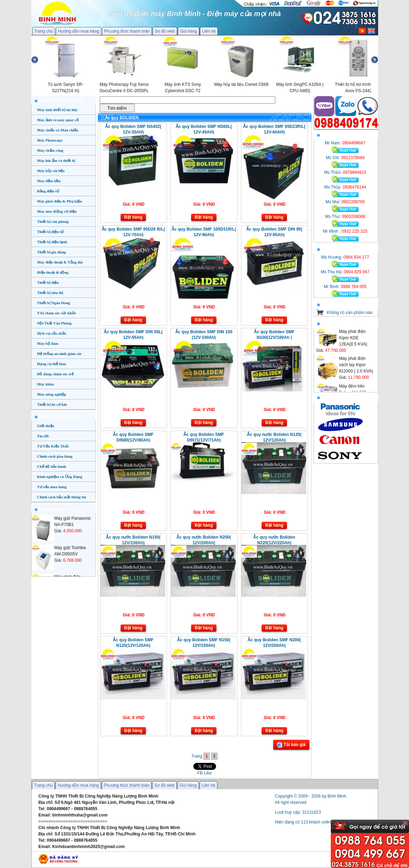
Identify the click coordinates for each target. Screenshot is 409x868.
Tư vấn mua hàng (52, 487)
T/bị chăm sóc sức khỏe (57, 313)
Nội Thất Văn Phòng (55, 323)
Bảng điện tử (48, 191)
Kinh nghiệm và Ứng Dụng (60, 477)
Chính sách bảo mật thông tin (62, 497)
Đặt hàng (133, 217)
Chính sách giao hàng (55, 456)
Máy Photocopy (50, 140)
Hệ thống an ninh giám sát (59, 354)
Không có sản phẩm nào (350, 313)
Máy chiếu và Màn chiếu (58, 130)
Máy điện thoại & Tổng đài (60, 262)
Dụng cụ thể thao (52, 364)
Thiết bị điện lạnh (52, 242)
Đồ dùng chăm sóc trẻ (56, 374)
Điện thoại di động (53, 272)
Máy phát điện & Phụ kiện (60, 201)
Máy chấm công (50, 150)
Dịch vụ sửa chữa (52, 333)
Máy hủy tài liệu (51, 171)
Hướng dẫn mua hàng (78, 31)
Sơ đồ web (165, 31)
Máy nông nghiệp (52, 394)
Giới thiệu (46, 426)
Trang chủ (44, 31)
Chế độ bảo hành (52, 466)
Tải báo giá (291, 745)
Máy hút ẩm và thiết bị (56, 160)
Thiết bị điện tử (51, 232)
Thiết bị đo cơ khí (52, 404)
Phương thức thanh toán (127, 31)
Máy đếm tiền (49, 181)
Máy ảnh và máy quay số (58, 120)
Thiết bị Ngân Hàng (54, 303)
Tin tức (43, 436)
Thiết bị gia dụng (52, 252)
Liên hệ (209, 31)
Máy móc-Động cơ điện (57, 211)
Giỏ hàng (189, 31)
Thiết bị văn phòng (53, 221)
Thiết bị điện (48, 282)
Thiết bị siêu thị (50, 293)
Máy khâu (46, 384)
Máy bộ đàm (48, 343)
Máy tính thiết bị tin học (58, 110)
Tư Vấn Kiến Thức (53, 446)
